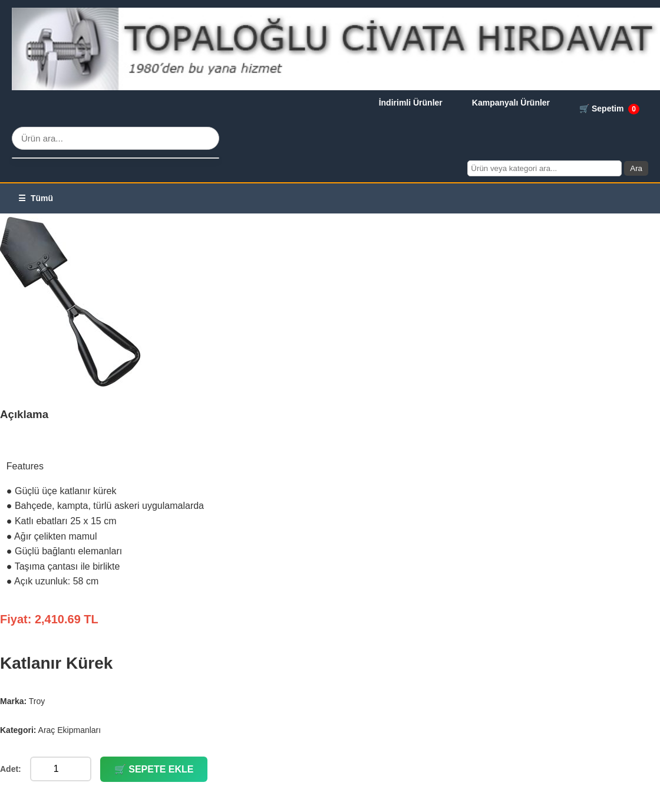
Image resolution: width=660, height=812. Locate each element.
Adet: (11, 769)
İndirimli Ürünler (411, 103)
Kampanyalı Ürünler (511, 103)
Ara (636, 168)
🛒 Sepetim (609, 109)
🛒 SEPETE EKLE (154, 769)
